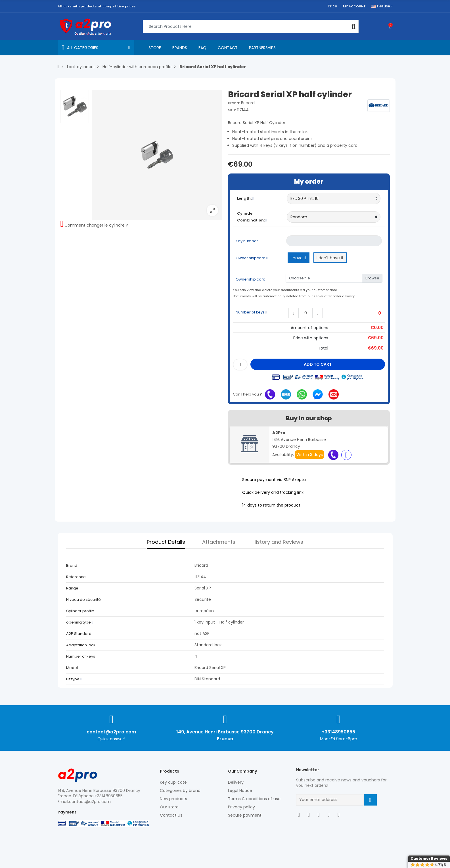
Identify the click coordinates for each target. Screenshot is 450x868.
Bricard (248, 103)
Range (72, 588)
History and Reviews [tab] (278, 542)
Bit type (74, 679)
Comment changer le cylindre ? (96, 225)
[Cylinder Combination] (334, 217)
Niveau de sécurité (83, 600)
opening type (80, 622)
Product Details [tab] (166, 542)
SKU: (232, 110)
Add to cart (318, 364)
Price (333, 6)
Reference (76, 577)
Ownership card (251, 279)
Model (72, 668)
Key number (248, 241)
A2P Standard (79, 634)
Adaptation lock (81, 645)
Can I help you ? (247, 394)
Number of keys (251, 312)
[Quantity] (240, 365)
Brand (72, 565)
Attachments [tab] (219, 542)
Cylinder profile (80, 611)
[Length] (334, 198)
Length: (245, 198)
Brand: (234, 103)
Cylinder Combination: (252, 217)
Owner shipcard (252, 258)
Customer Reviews (429, 858)
